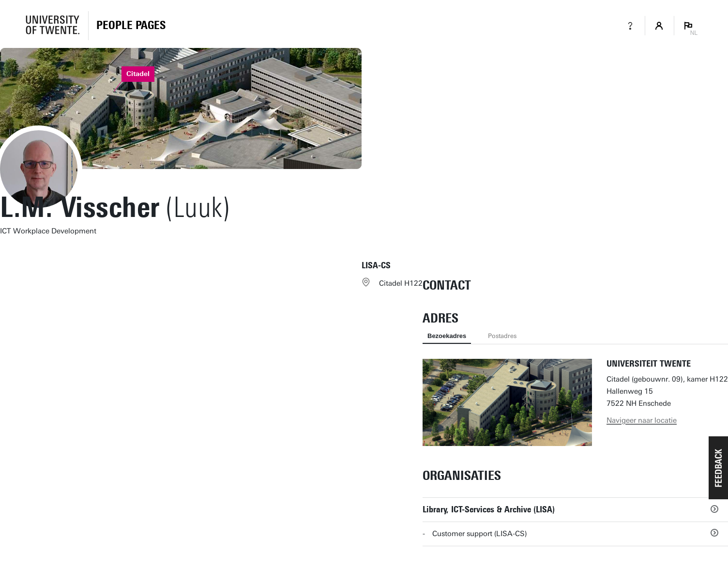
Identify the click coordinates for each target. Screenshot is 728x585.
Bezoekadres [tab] (447, 336)
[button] (718, 468)
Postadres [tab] (502, 336)
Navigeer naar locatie (642, 420)
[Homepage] (131, 26)
